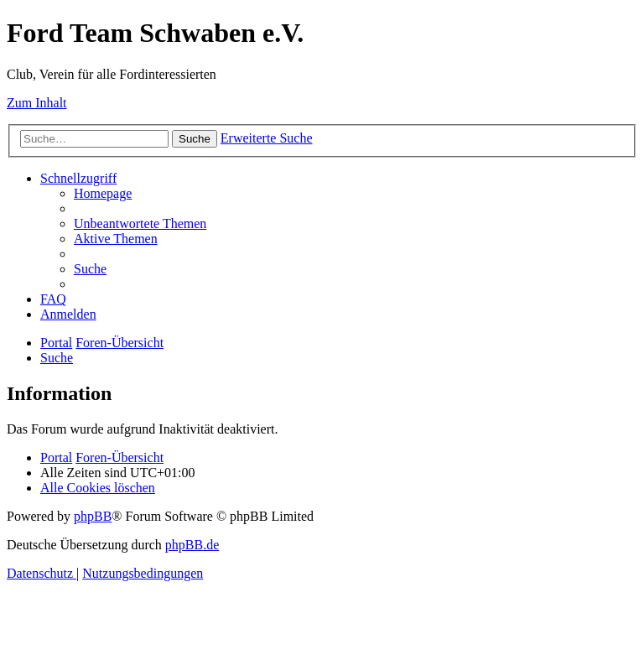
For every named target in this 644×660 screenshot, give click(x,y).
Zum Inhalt (37, 103)
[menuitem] (103, 193)
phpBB (93, 516)
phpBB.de (192, 545)
